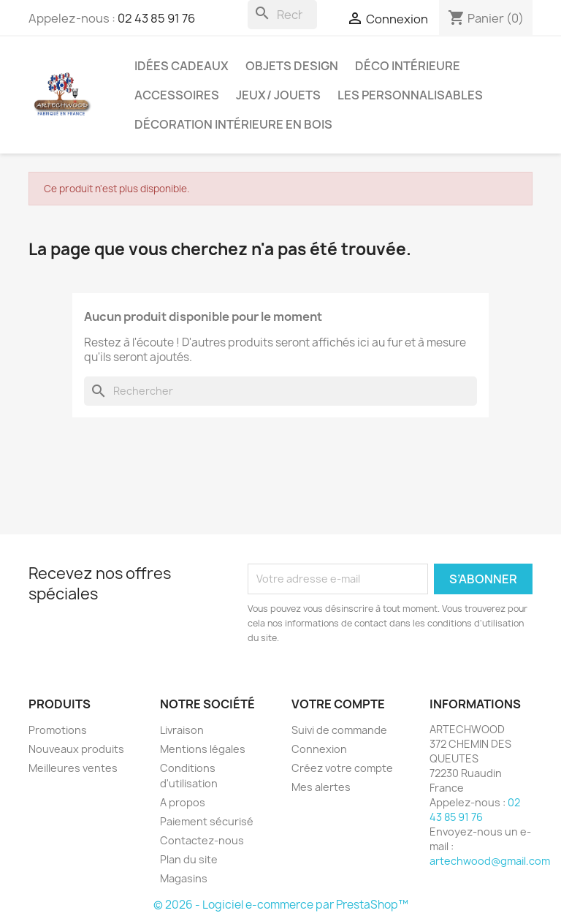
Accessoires (177, 95)
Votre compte (338, 704)
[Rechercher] (282, 15)
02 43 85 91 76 (156, 18)
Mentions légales (203, 749)
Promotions (58, 730)
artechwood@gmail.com (490, 861)
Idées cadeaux (182, 66)
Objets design (292, 66)
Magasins (184, 878)
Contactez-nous (202, 840)
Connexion (319, 749)
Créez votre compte (342, 768)
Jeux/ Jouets (278, 95)
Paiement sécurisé (207, 821)
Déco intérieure (408, 66)
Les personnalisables (410, 95)
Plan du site (189, 859)
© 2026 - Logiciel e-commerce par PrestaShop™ (281, 905)
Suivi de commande (339, 730)
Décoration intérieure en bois (233, 124)
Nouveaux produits (76, 749)
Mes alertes (321, 787)
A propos (183, 802)
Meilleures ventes (73, 768)
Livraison (182, 730)
